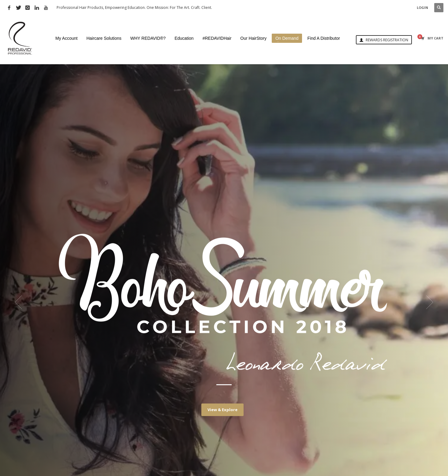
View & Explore (222, 410)
